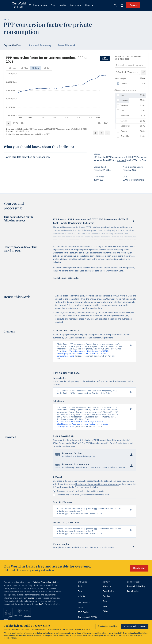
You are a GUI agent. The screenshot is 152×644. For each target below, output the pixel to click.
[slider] (22, 123)
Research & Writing (136, 594)
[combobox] (115, 5)
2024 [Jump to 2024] (106, 123)
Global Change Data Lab (45, 590)
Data (53, 5)
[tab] (13, 68)
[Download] (95, 133)
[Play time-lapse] (8, 123)
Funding (106, 604)
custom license (27, 605)
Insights (62, 5)
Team (105, 608)
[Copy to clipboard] (128, 346)
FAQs (42, 611)
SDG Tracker (83, 619)
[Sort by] (127, 72)
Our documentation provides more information (97, 490)
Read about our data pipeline (67, 278)
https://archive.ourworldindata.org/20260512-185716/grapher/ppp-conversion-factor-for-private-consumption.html (83, 355)
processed (121, 160)
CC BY (47, 134)
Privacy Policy (125, 636)
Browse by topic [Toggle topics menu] (38, 5)
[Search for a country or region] (130, 65)
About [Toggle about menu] (89, 5)
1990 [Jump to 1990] (16, 123)
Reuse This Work (67, 45)
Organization (108, 598)
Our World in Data (19, 5)
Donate (133, 5)
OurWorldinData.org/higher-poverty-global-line (25, 134)
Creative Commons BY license (85, 316)
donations (43, 630)
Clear (143, 78)
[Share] (101, 133)
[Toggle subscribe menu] (122, 5)
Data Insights (133, 598)
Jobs (105, 613)
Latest (81, 614)
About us (107, 594)
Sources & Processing (40, 45)
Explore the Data (12, 45)
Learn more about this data (17, 131)
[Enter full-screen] (107, 133)
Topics (81, 594)
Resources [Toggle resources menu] (75, 5)
